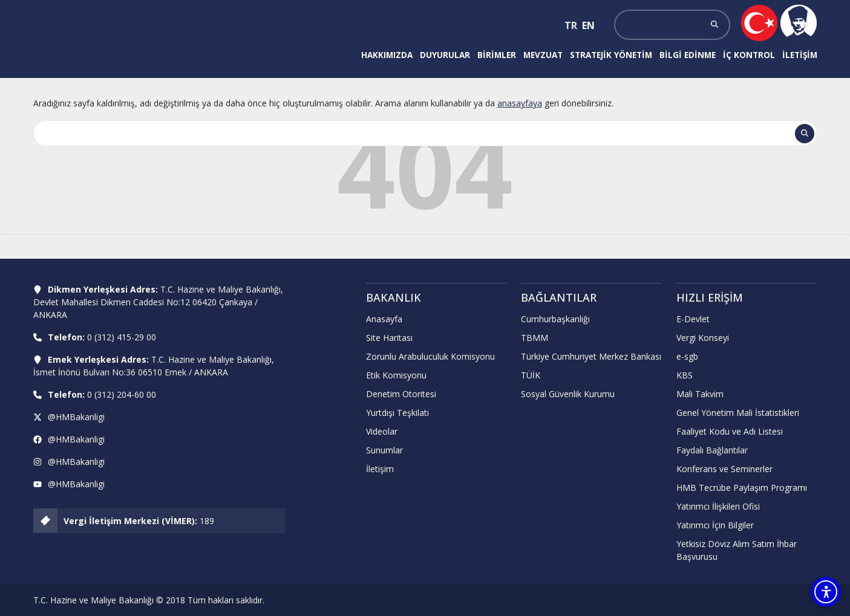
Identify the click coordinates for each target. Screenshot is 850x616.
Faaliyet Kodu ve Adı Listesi (730, 431)
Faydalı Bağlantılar (712, 450)
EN (588, 25)
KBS (685, 375)
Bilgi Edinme (688, 55)
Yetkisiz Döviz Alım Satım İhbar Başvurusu (737, 550)
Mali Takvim (700, 394)
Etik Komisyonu (396, 375)
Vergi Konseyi (703, 338)
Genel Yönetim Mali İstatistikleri (738, 413)
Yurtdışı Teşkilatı (397, 413)
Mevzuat (543, 55)
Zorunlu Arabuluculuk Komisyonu (430, 356)
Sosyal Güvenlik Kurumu (568, 394)
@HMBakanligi (76, 417)
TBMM (535, 338)
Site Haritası (389, 338)
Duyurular (445, 55)
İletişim (800, 55)
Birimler (497, 55)
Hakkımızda (387, 55)
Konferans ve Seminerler (724, 469)
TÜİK (531, 375)
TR (571, 25)
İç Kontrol (749, 55)
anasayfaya (520, 103)
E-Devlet (693, 319)
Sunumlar (384, 450)
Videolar (382, 431)
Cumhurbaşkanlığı (555, 319)
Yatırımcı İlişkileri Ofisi (718, 506)
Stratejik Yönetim (611, 55)
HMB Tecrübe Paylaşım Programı (742, 488)
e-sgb (687, 356)
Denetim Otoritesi (401, 394)
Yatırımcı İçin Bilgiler (715, 525)
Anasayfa (384, 319)
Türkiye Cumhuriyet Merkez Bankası (591, 356)
